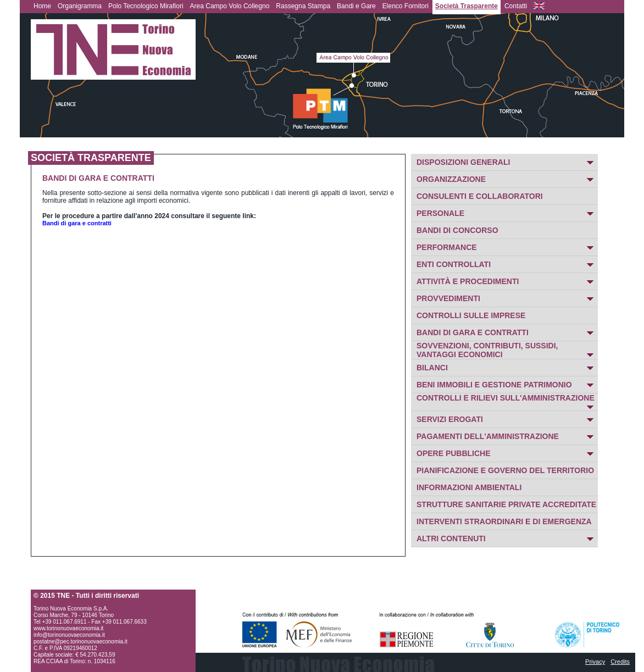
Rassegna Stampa (303, 6)
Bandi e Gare (356, 6)
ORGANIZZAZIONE (451, 179)
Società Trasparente (467, 6)
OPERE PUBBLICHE (454, 453)
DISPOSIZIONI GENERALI (463, 162)
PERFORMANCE (447, 247)
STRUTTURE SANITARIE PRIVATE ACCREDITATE (506, 504)
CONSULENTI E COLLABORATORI (480, 196)
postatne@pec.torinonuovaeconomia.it (80, 642)
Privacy (595, 662)
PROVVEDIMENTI (448, 298)
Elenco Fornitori (406, 6)
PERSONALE (440, 213)
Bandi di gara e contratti (77, 223)
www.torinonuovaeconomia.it (68, 628)
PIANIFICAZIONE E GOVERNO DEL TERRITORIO (505, 470)
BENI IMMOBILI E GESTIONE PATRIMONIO (494, 385)
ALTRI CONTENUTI (451, 538)
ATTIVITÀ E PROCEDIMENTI (468, 281)
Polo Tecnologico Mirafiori (146, 6)
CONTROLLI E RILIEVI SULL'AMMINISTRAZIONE (506, 398)
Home (42, 6)
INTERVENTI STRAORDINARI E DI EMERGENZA (504, 521)
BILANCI (432, 368)
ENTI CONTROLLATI (454, 264)
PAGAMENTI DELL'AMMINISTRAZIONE (488, 436)
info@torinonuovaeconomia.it (69, 635)
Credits (620, 662)
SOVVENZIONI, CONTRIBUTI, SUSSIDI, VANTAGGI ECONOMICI (487, 350)
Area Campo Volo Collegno (230, 6)
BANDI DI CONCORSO (457, 230)
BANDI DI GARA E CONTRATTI (473, 332)
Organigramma (80, 6)
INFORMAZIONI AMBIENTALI (469, 487)
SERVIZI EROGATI (450, 419)
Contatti (516, 6)
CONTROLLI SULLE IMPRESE (471, 315)
